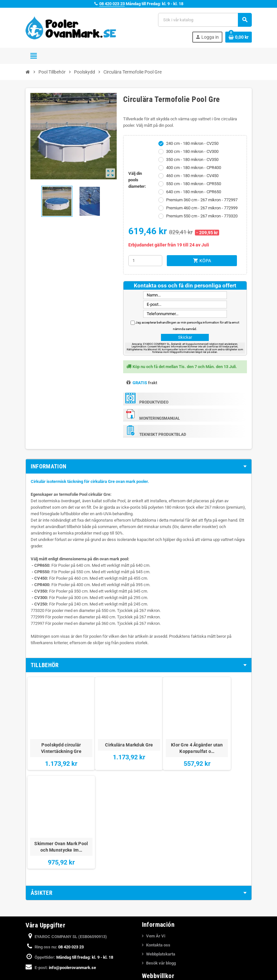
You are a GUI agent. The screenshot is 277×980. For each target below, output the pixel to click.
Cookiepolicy (158, 919)
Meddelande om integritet (170, 910)
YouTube (49, 894)
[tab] (139, 466)
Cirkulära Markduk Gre (111, 735)
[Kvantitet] (145, 261)
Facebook (32, 894)
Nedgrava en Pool (162, 952)
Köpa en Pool (158, 961)
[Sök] (205, 20)
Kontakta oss (158, 841)
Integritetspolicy (161, 901)
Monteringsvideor (162, 943)
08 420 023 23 (112, 4)
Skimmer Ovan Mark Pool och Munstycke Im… (222, 738)
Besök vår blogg (161, 859)
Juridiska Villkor (161, 883)
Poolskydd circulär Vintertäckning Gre (55, 735)
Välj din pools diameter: (137, 180)
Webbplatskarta (161, 850)
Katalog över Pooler (164, 970)
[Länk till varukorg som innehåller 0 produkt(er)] (239, 37)
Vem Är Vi (156, 832)
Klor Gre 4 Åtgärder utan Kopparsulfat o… (166, 735)
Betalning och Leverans (168, 892)
